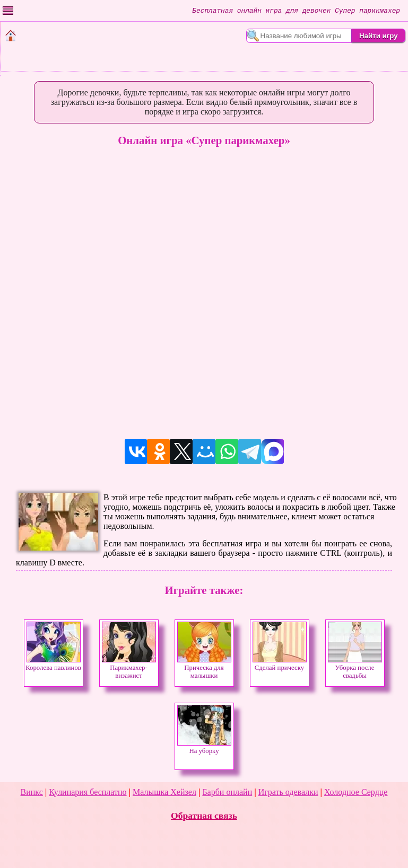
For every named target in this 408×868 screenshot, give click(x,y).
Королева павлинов (53, 665)
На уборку (204, 748)
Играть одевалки (288, 792)
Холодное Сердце (356, 792)
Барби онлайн (227, 792)
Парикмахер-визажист (129, 669)
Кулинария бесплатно (88, 792)
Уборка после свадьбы (355, 669)
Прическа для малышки (204, 669)
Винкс (32, 792)
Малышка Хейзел (164, 792)
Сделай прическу (280, 665)
